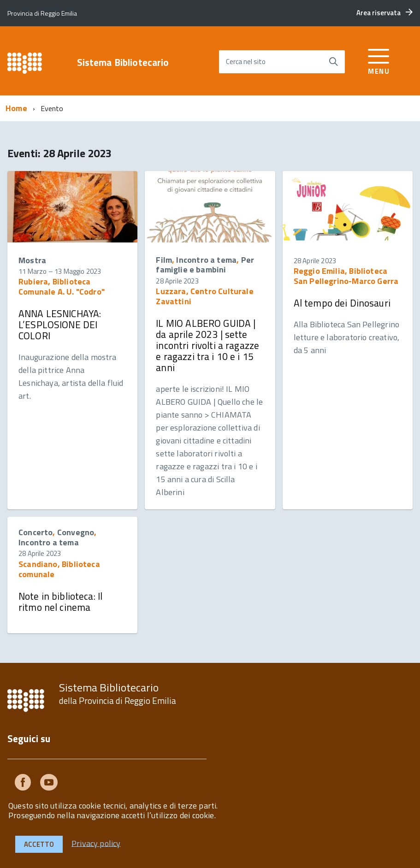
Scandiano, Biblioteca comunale (59, 569)
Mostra (32, 260)
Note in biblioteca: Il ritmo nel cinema (60, 602)
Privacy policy (96, 843)
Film (164, 260)
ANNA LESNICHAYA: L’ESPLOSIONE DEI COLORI (60, 325)
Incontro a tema (206, 260)
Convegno (76, 532)
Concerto (35, 532)
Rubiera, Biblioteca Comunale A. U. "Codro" (62, 286)
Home (16, 108)
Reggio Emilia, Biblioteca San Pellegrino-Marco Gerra (346, 276)
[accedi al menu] (379, 60)
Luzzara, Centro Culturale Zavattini (205, 296)
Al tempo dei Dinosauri (342, 303)
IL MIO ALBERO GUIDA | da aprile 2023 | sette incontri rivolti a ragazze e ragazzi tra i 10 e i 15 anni (207, 345)
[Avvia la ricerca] (333, 62)
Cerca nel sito (246, 62)
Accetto (39, 844)
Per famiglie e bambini (205, 265)
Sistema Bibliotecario (123, 62)
